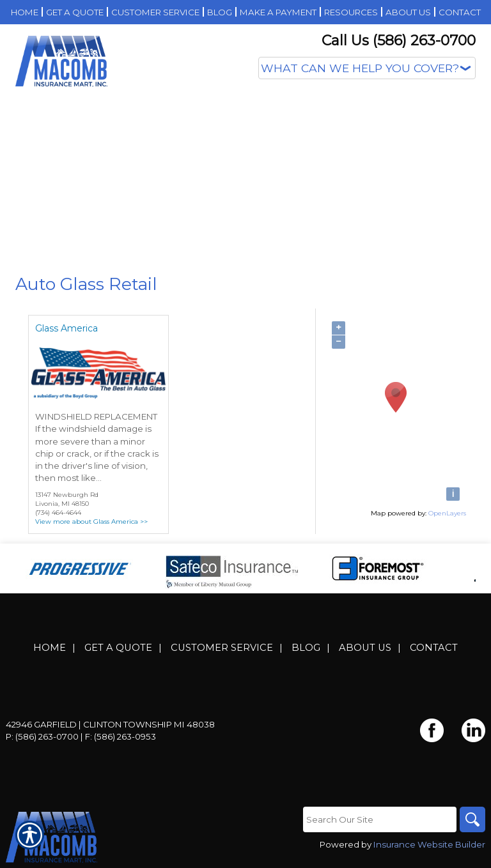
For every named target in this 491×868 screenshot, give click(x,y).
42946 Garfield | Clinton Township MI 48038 (110, 724)
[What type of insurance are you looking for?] (367, 68)
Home (50, 648)
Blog (306, 648)
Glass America (66, 328)
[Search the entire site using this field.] (380, 819)
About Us (365, 648)
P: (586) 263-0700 (42, 736)
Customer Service (222, 648)
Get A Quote (118, 648)
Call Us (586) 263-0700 (399, 41)
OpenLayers (447, 513)
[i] (453, 494)
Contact (434, 648)
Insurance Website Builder (429, 844)
